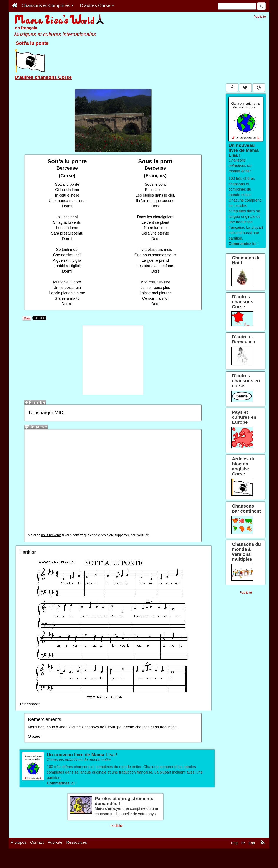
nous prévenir (51, 535)
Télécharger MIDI (46, 413)
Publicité (55, 854)
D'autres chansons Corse (43, 77)
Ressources (77, 854)
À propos (18, 854)
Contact (37, 854)
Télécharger (29, 704)
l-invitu (111, 727)
